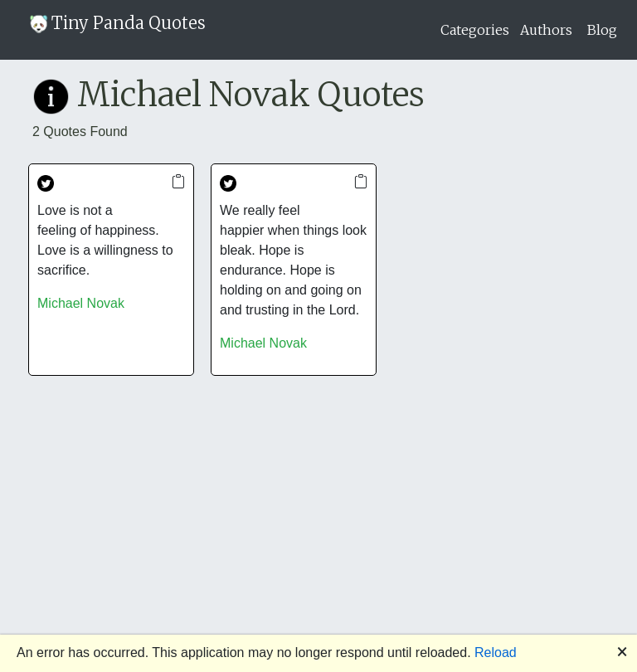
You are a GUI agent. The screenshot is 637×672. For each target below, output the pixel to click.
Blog (602, 30)
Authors (546, 30)
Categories (475, 30)
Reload (496, 653)
